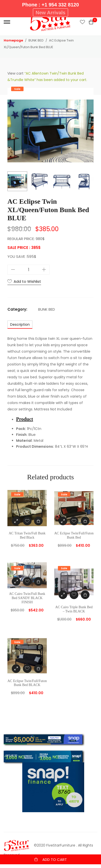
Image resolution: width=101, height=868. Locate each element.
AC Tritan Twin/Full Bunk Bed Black (27, 535)
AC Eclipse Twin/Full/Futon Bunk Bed (74, 535)
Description (20, 324)
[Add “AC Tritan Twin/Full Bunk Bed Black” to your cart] (38, 521)
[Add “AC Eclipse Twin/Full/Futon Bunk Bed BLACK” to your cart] (38, 669)
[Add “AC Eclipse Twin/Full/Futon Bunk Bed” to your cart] (85, 521)
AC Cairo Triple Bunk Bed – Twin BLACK (74, 609)
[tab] (20, 324)
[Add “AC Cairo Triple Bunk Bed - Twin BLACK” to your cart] (85, 595)
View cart (15, 73)
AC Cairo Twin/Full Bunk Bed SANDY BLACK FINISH (27, 598)
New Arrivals (50, 13)
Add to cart (55, 859)
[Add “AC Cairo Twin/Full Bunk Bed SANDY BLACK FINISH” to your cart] (38, 581)
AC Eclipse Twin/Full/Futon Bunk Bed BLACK (27, 683)
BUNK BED (47, 309)
